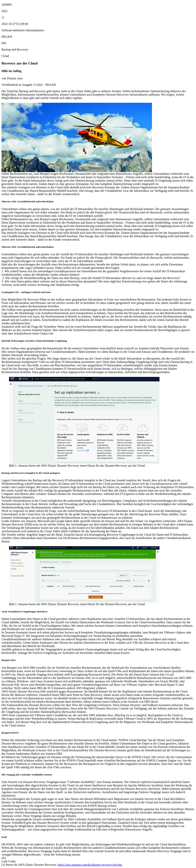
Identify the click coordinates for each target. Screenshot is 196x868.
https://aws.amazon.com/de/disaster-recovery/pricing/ (90, 865)
